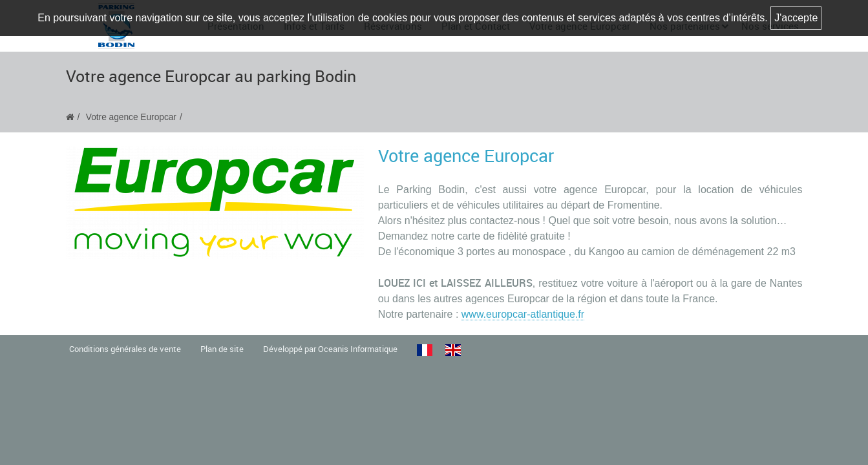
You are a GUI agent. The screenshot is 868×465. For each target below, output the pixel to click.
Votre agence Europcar (131, 117)
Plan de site (222, 349)
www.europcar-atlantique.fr (523, 314)
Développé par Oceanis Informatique (330, 349)
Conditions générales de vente (125, 349)
